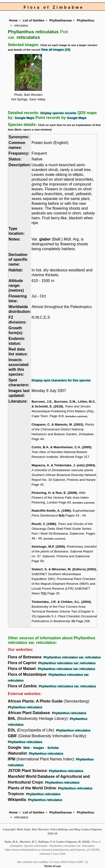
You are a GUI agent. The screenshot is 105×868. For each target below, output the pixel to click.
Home (13, 20)
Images (39, 748)
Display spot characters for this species (61, 380)
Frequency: (19, 153)
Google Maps (25, 118)
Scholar (53, 748)
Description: (20, 165)
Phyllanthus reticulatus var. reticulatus (72, 657)
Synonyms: (19, 137)
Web (27, 748)
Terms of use (53, 866)
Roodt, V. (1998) (44, 524)
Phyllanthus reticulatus (25, 707)
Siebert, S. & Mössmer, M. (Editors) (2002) (64, 569)
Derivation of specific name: (18, 259)
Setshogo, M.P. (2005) (48, 547)
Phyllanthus (86, 20)
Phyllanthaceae (61, 20)
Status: (15, 159)
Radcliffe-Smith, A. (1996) (51, 511)
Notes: (15, 239)
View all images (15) (56, 50)
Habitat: (16, 270)
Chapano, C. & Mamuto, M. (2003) (57, 424)
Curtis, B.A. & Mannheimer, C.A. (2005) (62, 447)
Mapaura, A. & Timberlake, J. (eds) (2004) (63, 465)
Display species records (58, 113)
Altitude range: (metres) (16, 286)
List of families (33, 20)
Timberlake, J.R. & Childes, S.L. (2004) (61, 602)
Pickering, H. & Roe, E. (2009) (54, 493)
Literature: (18, 401)
